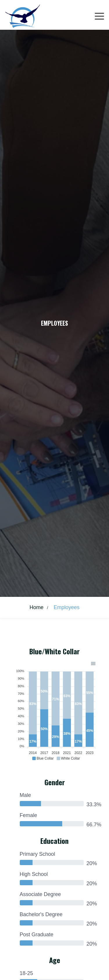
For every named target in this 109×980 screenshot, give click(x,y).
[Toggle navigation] (99, 16)
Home (36, 607)
